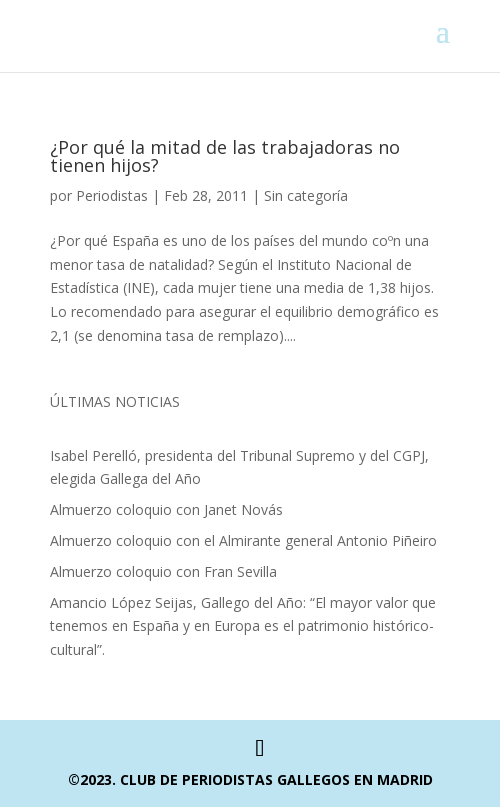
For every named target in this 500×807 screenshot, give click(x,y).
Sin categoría (306, 195)
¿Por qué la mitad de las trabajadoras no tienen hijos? (225, 156)
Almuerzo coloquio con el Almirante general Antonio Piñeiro (243, 540)
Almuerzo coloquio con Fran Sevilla (163, 571)
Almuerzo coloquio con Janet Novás (166, 509)
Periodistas (112, 195)
